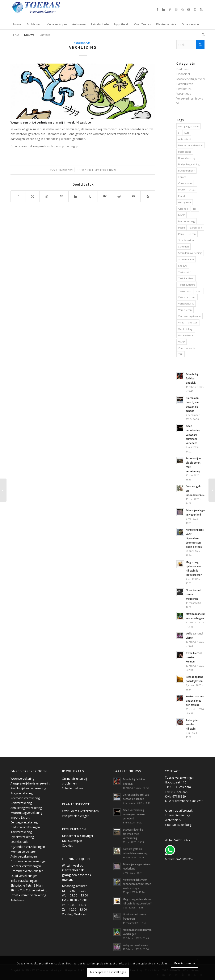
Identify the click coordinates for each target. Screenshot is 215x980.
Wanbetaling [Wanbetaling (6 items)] (185, 329)
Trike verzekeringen (24, 881)
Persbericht (83, 43)
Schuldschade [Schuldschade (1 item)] (186, 259)
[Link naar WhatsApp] (195, 9)
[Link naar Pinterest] (170, 9)
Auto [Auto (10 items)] (187, 133)
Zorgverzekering (22, 793)
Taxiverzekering (21, 832)
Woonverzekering (22, 779)
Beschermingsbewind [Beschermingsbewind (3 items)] (190, 145)
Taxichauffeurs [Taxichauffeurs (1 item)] (187, 285)
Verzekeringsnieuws (190, 98)
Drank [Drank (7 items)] (182, 189)
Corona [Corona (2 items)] (182, 177)
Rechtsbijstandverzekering (28, 788)
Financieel (183, 74)
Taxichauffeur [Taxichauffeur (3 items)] (186, 278)
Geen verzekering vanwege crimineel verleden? (193, 434)
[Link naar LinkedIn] (164, 9)
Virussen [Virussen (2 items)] (193, 322)
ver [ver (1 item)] (194, 297)
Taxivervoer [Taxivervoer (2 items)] (185, 291)
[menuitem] (17, 24)
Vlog (179, 103)
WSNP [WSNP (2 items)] (182, 342)
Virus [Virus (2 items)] (181, 322)
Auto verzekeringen (24, 856)
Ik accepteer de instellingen (108, 972)
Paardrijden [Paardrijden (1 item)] (195, 228)
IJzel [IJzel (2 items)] (195, 209)
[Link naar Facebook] (157, 9)
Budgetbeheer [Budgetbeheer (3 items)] (186, 171)
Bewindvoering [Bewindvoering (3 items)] (187, 158)
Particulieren (185, 84)
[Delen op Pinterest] (61, 196)
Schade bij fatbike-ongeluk (192, 378)
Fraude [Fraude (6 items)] (182, 196)
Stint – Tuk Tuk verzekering (29, 890)
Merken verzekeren (24, 852)
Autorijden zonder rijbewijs (192, 724)
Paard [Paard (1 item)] (182, 228)
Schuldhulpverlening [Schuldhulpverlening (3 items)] (190, 253)
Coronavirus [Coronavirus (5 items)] (185, 183)
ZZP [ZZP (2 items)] (180, 354)
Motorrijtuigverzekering (26, 813)
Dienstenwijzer (72, 841)
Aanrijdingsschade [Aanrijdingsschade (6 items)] (188, 126)
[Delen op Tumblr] (90, 196)
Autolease (17, 900)
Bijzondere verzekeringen (28, 847)
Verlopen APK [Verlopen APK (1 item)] (186, 304)
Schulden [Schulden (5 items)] (184, 247)
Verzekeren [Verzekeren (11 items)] (185, 310)
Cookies (67, 845)
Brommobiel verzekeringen (29, 861)
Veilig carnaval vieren (135, 945)
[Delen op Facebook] (18, 196)
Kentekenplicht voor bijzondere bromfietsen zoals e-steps (195, 538)
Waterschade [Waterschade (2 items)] (186, 335)
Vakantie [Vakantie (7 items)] (183, 297)
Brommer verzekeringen (27, 871)
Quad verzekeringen (24, 876)
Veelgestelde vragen (76, 816)
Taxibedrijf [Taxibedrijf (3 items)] (184, 272)
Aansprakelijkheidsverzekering (31, 783)
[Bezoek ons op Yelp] (148, 196)
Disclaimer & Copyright (78, 836)
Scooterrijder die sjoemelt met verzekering (133, 834)
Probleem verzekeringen (100, 170)
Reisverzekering (21, 803)
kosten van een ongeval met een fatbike (195, 701)
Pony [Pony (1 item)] (181, 234)
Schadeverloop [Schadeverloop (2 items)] (187, 240)
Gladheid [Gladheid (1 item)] (183, 209)
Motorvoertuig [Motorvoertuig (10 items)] (186, 221)
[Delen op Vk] (105, 196)
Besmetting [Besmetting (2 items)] (185, 152)
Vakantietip (184, 94)
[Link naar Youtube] (189, 9)
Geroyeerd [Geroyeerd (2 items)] (185, 202)
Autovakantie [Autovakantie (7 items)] (186, 139)
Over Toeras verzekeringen (80, 811)
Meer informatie (184, 963)
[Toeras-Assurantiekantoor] (46, 9)
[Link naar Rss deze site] (201, 9)
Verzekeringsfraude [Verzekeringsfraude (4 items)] (189, 316)
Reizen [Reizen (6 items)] (192, 234)
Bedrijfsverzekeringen (25, 827)
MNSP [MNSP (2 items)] (182, 215)
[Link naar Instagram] (176, 9)
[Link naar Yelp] (182, 9)
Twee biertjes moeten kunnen (194, 657)
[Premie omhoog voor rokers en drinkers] (212, 490)
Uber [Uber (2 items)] (199, 291)
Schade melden (72, 788)
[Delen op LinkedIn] (76, 196)
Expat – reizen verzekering (28, 895)
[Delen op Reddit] (119, 196)
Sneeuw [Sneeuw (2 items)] (183, 266)
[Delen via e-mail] (134, 196)
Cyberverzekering (22, 837)
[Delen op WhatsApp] (47, 196)
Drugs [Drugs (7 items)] (192, 189)
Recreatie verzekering (25, 798)
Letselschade (19, 842)
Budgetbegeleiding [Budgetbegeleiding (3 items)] (189, 164)
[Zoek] (202, 35)
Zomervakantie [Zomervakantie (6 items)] (187, 348)
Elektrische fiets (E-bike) (27, 885)
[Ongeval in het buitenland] (3, 490)
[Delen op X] (33, 196)
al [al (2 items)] (179, 133)
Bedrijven (183, 69)
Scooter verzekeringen (26, 866)
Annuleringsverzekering (26, 808)
